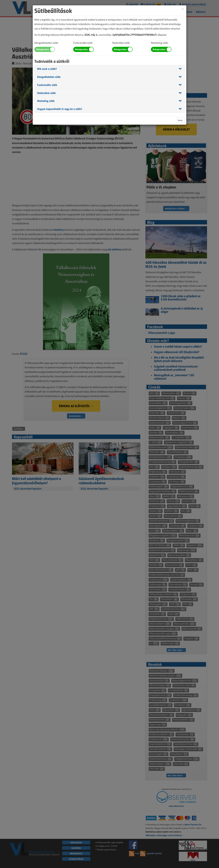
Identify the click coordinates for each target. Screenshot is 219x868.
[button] (47, 69)
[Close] (183, 9)
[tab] (109, 69)
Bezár (180, 120)
